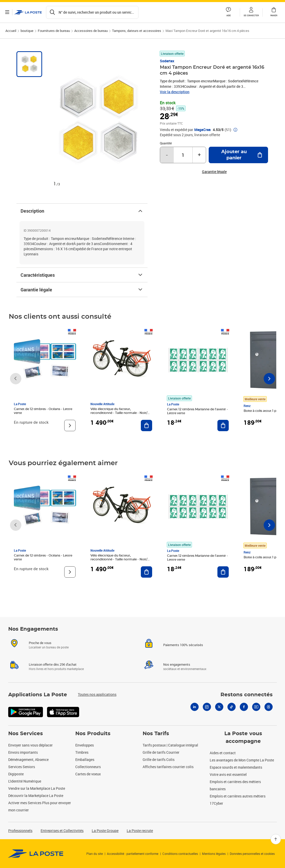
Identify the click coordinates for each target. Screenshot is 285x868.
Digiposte (16, 774)
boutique (27, 31)
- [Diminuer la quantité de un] (167, 155)
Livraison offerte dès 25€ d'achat (53, 664)
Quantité (166, 143)
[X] (219, 707)
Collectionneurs (88, 767)
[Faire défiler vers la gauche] (16, 379)
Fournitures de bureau (54, 31)
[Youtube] (256, 707)
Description (82, 211)
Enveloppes (85, 745)
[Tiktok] (232, 707)
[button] (251, 12)
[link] (36, 854)
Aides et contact (223, 753)
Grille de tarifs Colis (159, 759)
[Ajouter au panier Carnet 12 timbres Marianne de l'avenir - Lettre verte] (223, 426)
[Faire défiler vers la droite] (269, 379)
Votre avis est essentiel (228, 774)
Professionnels (20, 831)
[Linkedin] (195, 707)
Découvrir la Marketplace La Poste (36, 796)
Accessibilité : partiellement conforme (133, 854)
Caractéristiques (82, 275)
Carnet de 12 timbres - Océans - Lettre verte (43, 411)
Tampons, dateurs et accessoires (137, 31)
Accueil (11, 31)
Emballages (85, 759)
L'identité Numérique (25, 781)
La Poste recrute (140, 831)
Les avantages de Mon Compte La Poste (242, 760)
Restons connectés (247, 695)
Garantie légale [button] (214, 172)
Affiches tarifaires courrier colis (168, 767)
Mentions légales (214, 854)
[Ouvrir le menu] (7, 12)
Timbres (82, 752)
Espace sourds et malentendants (236, 767)
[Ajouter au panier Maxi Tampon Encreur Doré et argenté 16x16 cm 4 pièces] (238, 155)
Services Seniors (22, 767)
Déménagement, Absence (28, 759)
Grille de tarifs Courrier (161, 752)
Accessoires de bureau (91, 31)
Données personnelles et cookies (252, 854)
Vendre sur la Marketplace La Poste (37, 788)
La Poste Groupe (105, 831)
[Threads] (269, 707)
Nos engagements (177, 664)
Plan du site (95, 854)
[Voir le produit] (70, 426)
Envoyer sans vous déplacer (30, 745)
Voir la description (175, 92)
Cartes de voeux (88, 774)
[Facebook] (244, 707)
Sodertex (167, 61)
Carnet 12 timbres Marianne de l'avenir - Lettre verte (197, 411)
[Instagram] (207, 707)
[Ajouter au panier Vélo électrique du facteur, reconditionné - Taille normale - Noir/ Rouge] (146, 426)
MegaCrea (203, 130)
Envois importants (23, 752)
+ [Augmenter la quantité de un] (199, 155)
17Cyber (216, 803)
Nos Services (26, 734)
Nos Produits (93, 734)
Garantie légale (82, 290)
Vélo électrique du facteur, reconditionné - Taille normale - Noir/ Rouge (119, 413)
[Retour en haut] (276, 839)
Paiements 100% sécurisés (183, 645)
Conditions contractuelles (180, 854)
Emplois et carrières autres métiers (238, 796)
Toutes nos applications (97, 694)
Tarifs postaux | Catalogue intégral (170, 745)
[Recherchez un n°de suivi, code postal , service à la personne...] (92, 12)
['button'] (28, 12)
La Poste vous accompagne (243, 737)
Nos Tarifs (156, 734)
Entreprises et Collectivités (62, 831)
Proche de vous (40, 643)
